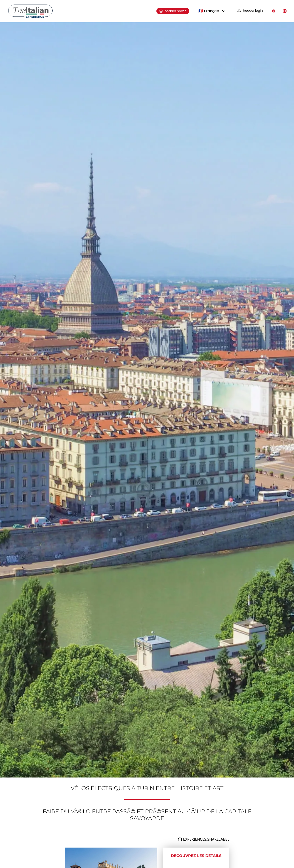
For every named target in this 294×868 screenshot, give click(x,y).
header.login (250, 11)
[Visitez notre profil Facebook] (274, 11)
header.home (173, 11)
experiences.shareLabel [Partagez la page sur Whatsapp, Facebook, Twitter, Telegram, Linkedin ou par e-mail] (203, 839)
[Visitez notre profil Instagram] (285, 11)
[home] (30, 11)
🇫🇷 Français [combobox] (209, 11)
